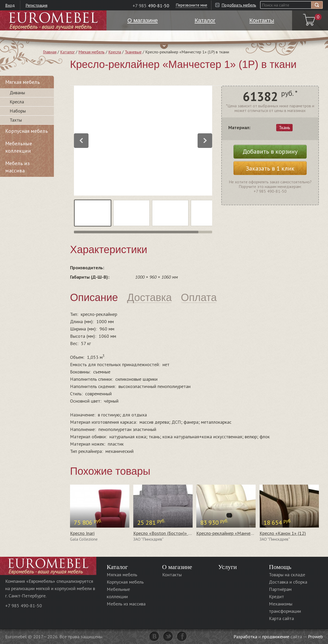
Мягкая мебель (92, 52)
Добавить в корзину (270, 151)
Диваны (17, 93)
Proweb (315, 637)
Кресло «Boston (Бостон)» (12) (165, 533)
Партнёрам (280, 589)
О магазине (177, 567)
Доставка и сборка (288, 582)
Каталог (67, 52)
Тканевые (133, 52)
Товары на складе (287, 575)
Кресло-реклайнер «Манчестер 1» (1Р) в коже (243, 533)
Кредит (276, 596)
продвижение (276, 637)
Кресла (115, 52)
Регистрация (36, 5)
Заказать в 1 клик (270, 168)
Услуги (227, 567)
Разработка (245, 637)
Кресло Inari (82, 533)
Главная (50, 52)
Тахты (16, 120)
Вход (10, 5)
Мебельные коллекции (19, 147)
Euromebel (53, 20)
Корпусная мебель (27, 131)
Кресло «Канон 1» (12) (283, 533)
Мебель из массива (17, 167)
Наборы (18, 111)
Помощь (280, 567)
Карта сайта (281, 618)
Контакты (172, 575)
